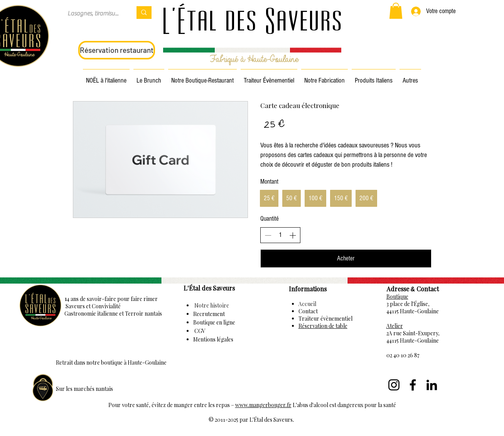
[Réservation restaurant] (117, 50)
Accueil (307, 304)
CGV (199, 331)
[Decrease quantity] (268, 235)
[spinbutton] (280, 235)
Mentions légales (213, 339)
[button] (396, 11)
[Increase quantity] (293, 235)
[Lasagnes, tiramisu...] (94, 14)
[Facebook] (413, 385)
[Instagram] (394, 385)
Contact (308, 311)
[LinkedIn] (432, 385)
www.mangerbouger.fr (263, 405)
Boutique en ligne (214, 322)
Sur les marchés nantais (84, 389)
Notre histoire (211, 305)
